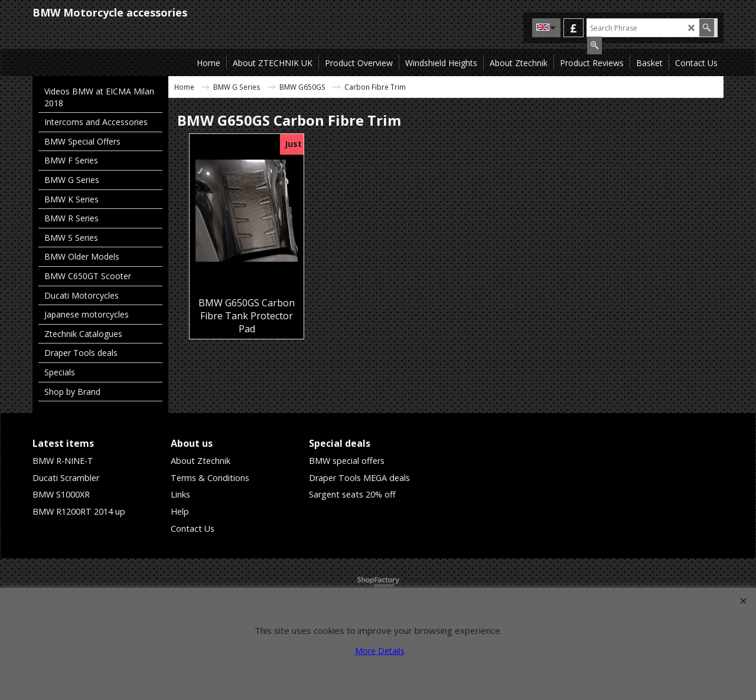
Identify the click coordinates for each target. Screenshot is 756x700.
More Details (380, 651)
